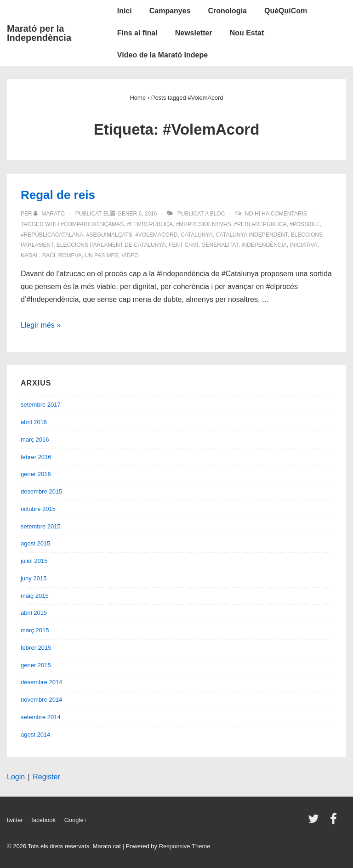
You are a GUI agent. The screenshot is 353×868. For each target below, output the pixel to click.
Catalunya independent (252, 235)
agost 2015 (35, 543)
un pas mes (101, 255)
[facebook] (335, 822)
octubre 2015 (38, 509)
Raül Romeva (62, 255)
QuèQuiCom (286, 11)
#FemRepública (150, 224)
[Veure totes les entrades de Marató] (50, 214)
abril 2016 (34, 422)
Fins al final (137, 33)
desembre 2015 (41, 491)
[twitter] (316, 822)
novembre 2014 (41, 700)
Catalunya (196, 235)
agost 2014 (35, 735)
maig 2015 (35, 596)
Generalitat (220, 245)
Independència (264, 245)
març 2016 (35, 440)
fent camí (183, 245)
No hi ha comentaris (276, 214)
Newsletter (194, 33)
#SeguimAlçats (109, 235)
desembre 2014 (41, 682)
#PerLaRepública (260, 224)
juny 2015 (34, 578)
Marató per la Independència (39, 33)
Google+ (76, 820)
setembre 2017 (41, 405)
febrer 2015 (36, 648)
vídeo (130, 255)
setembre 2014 (41, 717)
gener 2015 (36, 665)
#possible (305, 224)
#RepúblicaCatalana (52, 235)
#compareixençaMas (92, 224)
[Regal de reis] (137, 214)
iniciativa (304, 245)
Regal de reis (58, 195)
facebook (43, 820)
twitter (15, 820)
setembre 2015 (41, 526)
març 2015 (35, 630)
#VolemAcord (156, 235)
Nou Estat (247, 33)
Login (16, 777)
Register (46, 777)
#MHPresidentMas (204, 224)
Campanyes (170, 11)
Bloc (218, 214)
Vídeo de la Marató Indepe (162, 55)
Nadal (30, 255)
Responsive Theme (185, 846)
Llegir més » (41, 325)
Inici (125, 11)
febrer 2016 (36, 457)
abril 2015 (34, 613)
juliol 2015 (34, 561)
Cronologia (228, 11)
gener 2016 (36, 474)
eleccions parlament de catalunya (111, 245)
